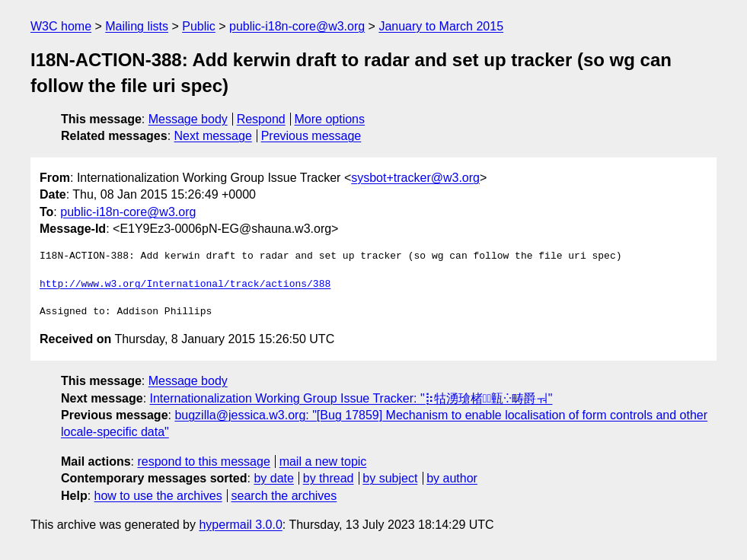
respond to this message (203, 461)
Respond (261, 119)
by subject (390, 478)
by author (452, 478)
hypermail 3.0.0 (240, 525)
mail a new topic (323, 461)
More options (330, 119)
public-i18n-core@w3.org (297, 26)
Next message (213, 136)
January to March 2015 (441, 26)
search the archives (284, 496)
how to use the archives (158, 496)
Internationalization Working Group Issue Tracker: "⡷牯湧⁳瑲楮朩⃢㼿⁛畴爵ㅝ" (351, 398)
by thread (329, 478)
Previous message (311, 136)
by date (273, 478)
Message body (188, 119)
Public (199, 26)
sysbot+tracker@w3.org (415, 178)
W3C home (61, 26)
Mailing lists (137, 26)
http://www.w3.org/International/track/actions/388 (185, 285)
